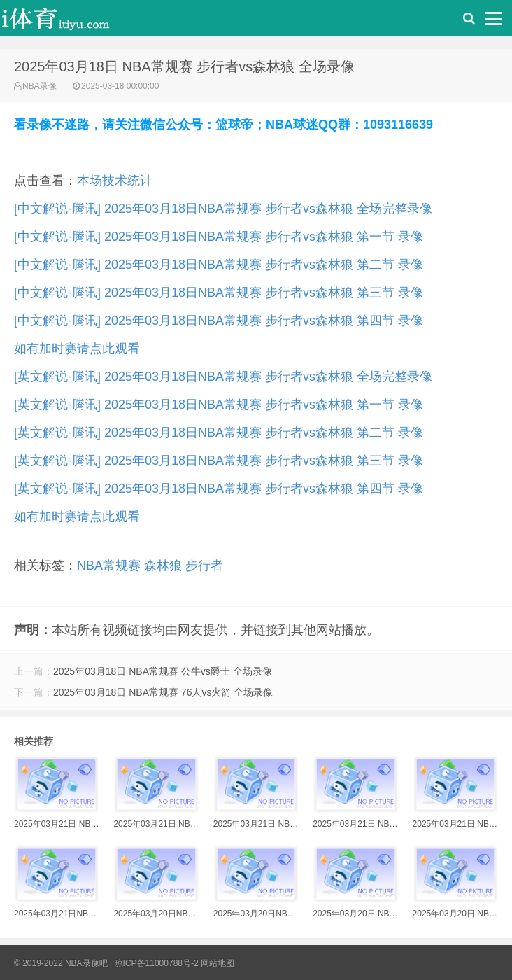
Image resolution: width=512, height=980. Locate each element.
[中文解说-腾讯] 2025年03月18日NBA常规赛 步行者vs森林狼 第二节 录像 (219, 265)
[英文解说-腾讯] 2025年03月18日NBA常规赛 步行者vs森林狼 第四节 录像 (219, 489)
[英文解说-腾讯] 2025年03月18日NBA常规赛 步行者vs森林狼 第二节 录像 (219, 433)
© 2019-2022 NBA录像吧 (61, 963)
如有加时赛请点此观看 (77, 349)
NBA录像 (40, 86)
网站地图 (218, 963)
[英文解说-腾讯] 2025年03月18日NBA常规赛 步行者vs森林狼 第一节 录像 (219, 405)
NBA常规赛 (109, 566)
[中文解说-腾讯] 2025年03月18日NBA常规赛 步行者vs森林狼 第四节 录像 (219, 321)
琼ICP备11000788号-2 (157, 963)
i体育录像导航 (70, 22)
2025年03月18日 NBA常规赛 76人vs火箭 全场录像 (163, 692)
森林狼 (163, 566)
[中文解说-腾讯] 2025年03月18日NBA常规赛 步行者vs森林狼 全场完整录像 (223, 209)
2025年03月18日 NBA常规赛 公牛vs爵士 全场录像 (163, 671)
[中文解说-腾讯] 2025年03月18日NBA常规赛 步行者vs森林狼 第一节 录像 (219, 237)
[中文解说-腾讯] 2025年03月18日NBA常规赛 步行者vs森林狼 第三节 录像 (219, 293)
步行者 (204, 566)
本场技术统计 (115, 181)
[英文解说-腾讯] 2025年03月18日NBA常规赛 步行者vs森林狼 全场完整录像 (223, 377)
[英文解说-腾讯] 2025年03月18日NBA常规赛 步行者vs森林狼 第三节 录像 (219, 461)
